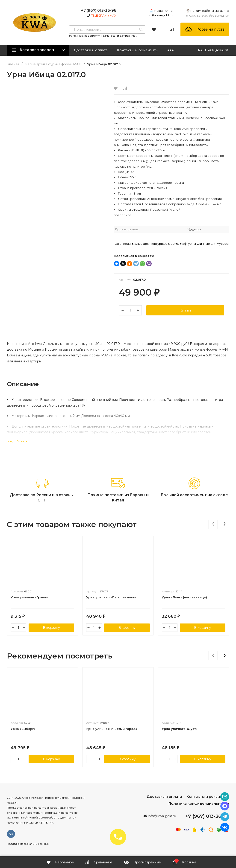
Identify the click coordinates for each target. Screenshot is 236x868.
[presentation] (213, 524)
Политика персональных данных (28, 844)
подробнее (17, 441)
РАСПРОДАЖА (214, 50)
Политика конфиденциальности (199, 803)
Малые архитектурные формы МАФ (53, 64)
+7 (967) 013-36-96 (99, 10)
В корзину (51, 628)
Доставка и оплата (91, 50)
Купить (185, 310)
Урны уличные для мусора (208, 244)
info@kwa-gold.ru (159, 15)
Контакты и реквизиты (138, 50)
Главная (13, 64)
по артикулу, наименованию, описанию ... (111, 36)
